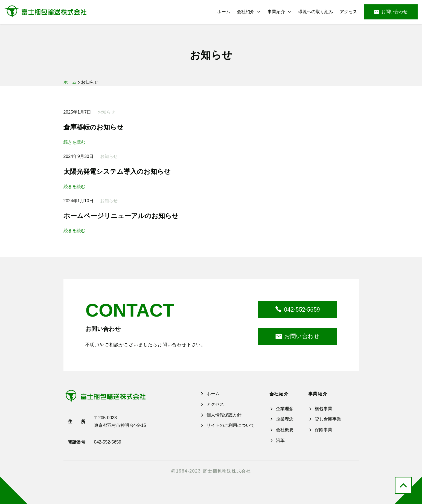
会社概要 (281, 430)
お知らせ (211, 55)
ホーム (70, 82)
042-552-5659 (297, 310)
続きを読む (74, 142)
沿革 (277, 440)
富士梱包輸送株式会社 (227, 471)
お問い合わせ (391, 12)
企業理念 (281, 409)
